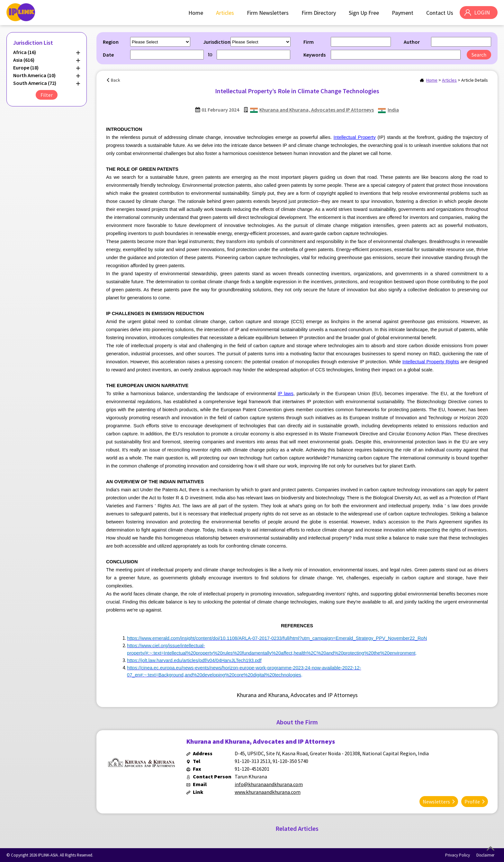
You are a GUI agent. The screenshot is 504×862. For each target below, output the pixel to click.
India (393, 110)
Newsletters (436, 801)
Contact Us (439, 13)
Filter (47, 95)
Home (195, 13)
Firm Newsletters (267, 13)
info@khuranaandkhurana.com (269, 784)
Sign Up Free (364, 13)
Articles (225, 13)
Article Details (475, 80)
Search (479, 55)
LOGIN (482, 13)
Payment (402, 13)
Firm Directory (318, 13)
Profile (472, 801)
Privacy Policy (458, 855)
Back (116, 80)
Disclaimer (485, 855)
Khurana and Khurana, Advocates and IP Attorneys (317, 110)
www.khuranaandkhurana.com (268, 792)
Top (491, 848)
